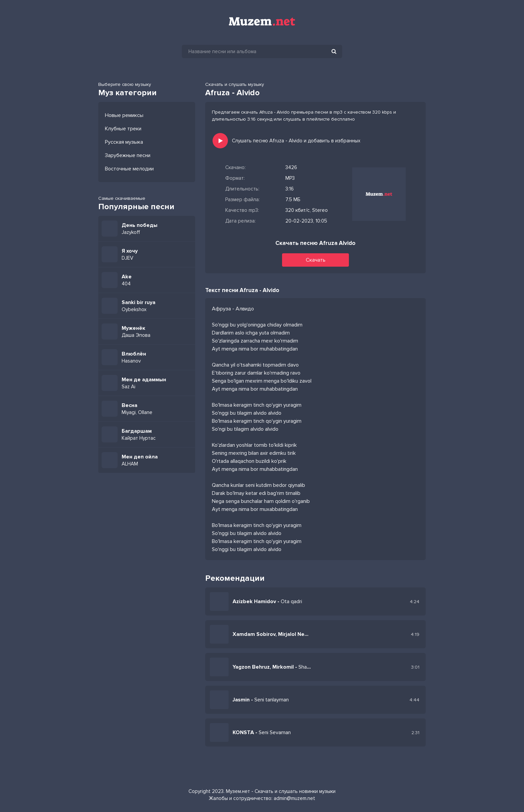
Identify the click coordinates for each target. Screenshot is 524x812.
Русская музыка (124, 142)
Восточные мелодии (129, 169)
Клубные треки (123, 129)
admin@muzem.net (294, 798)
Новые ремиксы (124, 115)
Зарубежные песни (128, 155)
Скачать (316, 260)
